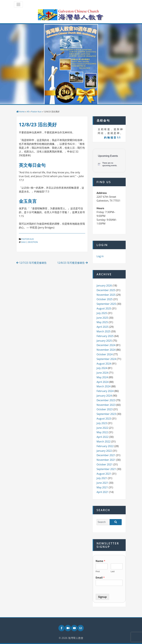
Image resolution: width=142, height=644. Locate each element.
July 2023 (102, 423)
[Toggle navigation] (18, 4)
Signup (102, 597)
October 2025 (105, 299)
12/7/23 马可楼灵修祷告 (32, 263)
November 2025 (106, 295)
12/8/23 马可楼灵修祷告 (73, 263)
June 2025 (102, 318)
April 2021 (103, 492)
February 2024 (105, 391)
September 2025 (106, 304)
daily (24, 242)
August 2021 (104, 474)
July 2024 (102, 368)
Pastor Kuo (36, 112)
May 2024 (102, 377)
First (98, 571)
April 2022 (103, 437)
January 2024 (104, 396)
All (28, 112)
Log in (100, 256)
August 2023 (104, 419)
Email (100, 578)
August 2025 (104, 308)
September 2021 (106, 469)
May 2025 (102, 322)
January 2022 (104, 451)
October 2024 (105, 354)
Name (101, 561)
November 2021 (106, 460)
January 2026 (104, 286)
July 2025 (102, 313)
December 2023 (106, 400)
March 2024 (104, 386)
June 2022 (102, 428)
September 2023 (106, 414)
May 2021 (102, 487)
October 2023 (105, 409)
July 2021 (102, 478)
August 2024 (104, 364)
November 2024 (106, 350)
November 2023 (106, 405)
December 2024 (106, 345)
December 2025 (106, 290)
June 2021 (102, 483)
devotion (33, 242)
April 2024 (103, 382)
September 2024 (106, 359)
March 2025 (104, 331)
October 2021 (105, 464)
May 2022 (102, 432)
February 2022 (105, 446)
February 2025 (105, 336)
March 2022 (104, 441)
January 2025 (104, 341)
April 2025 (103, 327)
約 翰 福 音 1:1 (112, 137)
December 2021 (106, 455)
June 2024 (102, 373)
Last (113, 571)
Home (22, 112)
